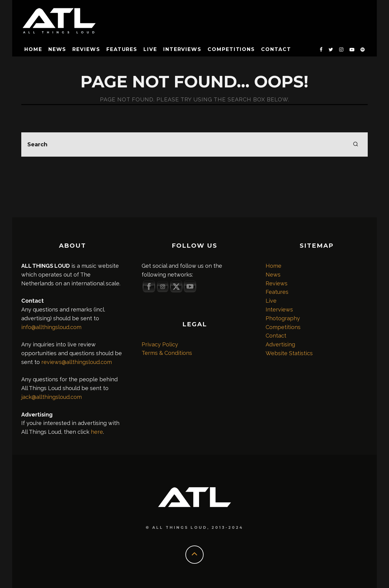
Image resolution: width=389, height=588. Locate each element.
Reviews (86, 49)
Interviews (182, 49)
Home (33, 49)
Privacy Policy (160, 344)
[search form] (194, 144)
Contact (276, 49)
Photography (283, 318)
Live (150, 49)
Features (122, 49)
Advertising (280, 344)
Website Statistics (289, 353)
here (97, 432)
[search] (356, 144)
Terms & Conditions (167, 353)
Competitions (231, 49)
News (57, 49)
